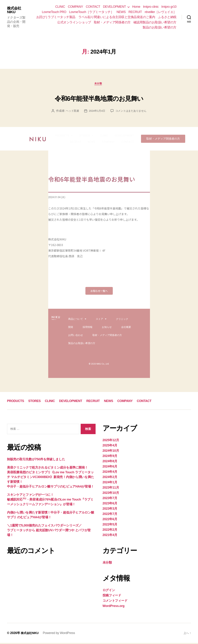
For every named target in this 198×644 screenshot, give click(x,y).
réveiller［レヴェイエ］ (161, 12)
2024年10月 (111, 452)
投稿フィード (112, 596)
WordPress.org (114, 607)
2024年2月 (110, 478)
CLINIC (60, 7)
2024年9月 (110, 457)
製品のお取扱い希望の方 (160, 27)
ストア (101, 320)
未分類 (99, 84)
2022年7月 (110, 515)
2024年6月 (110, 468)
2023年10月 (111, 494)
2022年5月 (110, 525)
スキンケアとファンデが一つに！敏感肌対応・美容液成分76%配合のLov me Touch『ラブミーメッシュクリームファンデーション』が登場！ (50, 501)
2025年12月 (111, 441)
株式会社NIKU (15, 10)
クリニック (122, 320)
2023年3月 (110, 510)
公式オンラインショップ (74, 22)
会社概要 (126, 328)
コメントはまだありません (132, 112)
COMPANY (75, 7)
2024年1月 (110, 483)
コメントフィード (115, 602)
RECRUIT (135, 12)
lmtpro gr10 (169, 7)
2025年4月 (110, 446)
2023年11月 (111, 489)
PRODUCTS (64, 137)
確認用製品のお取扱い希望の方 (155, 22)
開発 (71, 328)
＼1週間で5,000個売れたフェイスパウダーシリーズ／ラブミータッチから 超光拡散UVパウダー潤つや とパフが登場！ (49, 531)
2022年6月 (110, 520)
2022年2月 (110, 531)
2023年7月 (110, 499)
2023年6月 (110, 504)
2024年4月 (110, 473)
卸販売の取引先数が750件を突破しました (36, 460)
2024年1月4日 (96, 112)
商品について (77, 320)
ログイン (109, 591)
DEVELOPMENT (114, 7)
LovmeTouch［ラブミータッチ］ (91, 12)
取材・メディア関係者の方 (112, 22)
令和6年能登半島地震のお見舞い (99, 98)
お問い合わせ (76, 336)
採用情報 (88, 328)
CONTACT (93, 7)
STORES (86, 137)
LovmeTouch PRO (54, 12)
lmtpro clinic (151, 7)
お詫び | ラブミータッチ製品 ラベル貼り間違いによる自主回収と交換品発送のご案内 (96, 17)
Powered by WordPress (61, 634)
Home (136, 7)
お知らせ (107, 328)
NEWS (121, 12)
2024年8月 (110, 462)
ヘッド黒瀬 (71, 112)
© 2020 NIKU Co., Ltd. (99, 365)
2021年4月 (110, 536)
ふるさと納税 (167, 17)
